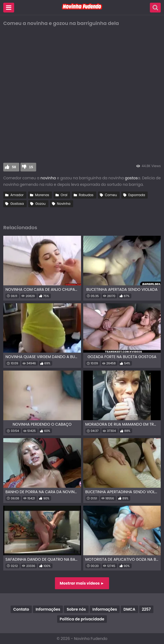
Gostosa (17, 204)
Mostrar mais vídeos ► (82, 583)
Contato (21, 609)
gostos (131, 178)
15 (31, 167)
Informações (48, 609)
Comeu (111, 195)
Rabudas (86, 195)
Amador (17, 195)
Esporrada (137, 195)
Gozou (41, 204)
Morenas (42, 195)
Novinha (64, 204)
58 (14, 167)
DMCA (129, 609)
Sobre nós (76, 609)
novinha (48, 178)
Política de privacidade (82, 619)
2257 (146, 609)
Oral (64, 195)
